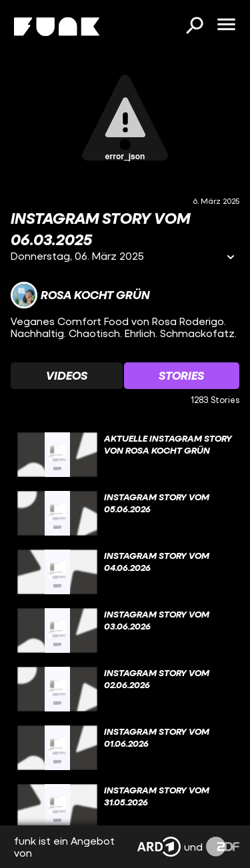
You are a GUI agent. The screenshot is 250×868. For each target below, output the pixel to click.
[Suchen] (194, 27)
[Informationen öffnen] (231, 258)
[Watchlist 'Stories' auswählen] (182, 376)
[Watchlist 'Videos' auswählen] (67, 376)
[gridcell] (125, 455)
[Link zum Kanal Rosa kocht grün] (80, 295)
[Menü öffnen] (226, 25)
